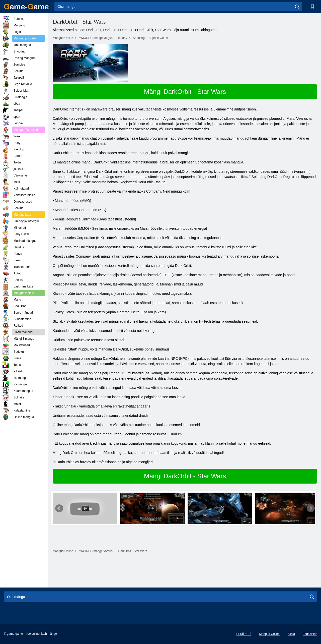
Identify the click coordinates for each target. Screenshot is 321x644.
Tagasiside (310, 634)
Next (311, 508)
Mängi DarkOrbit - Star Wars (185, 92)
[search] (297, 7)
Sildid (291, 634)
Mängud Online (269, 634)
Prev (59, 508)
